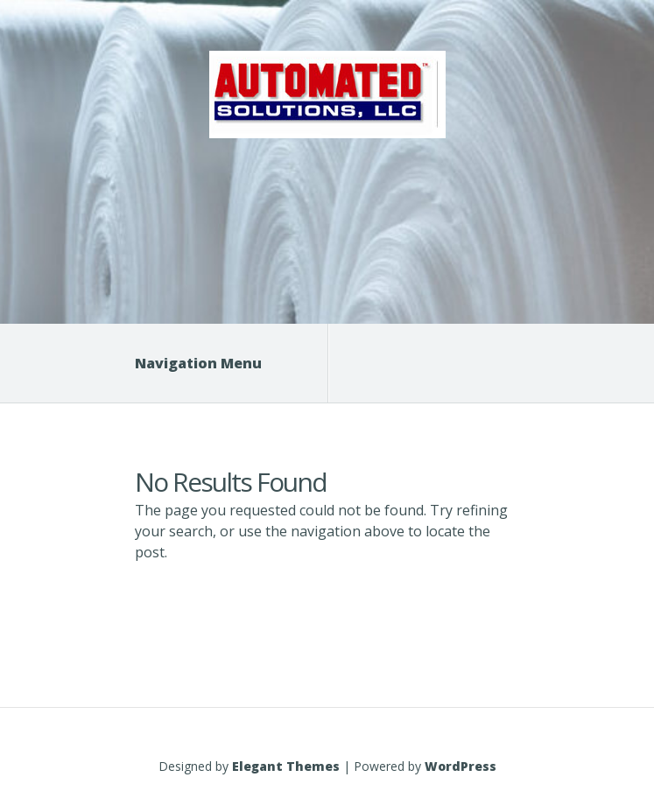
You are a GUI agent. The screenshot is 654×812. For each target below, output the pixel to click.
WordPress (461, 766)
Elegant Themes (286, 766)
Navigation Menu (209, 363)
